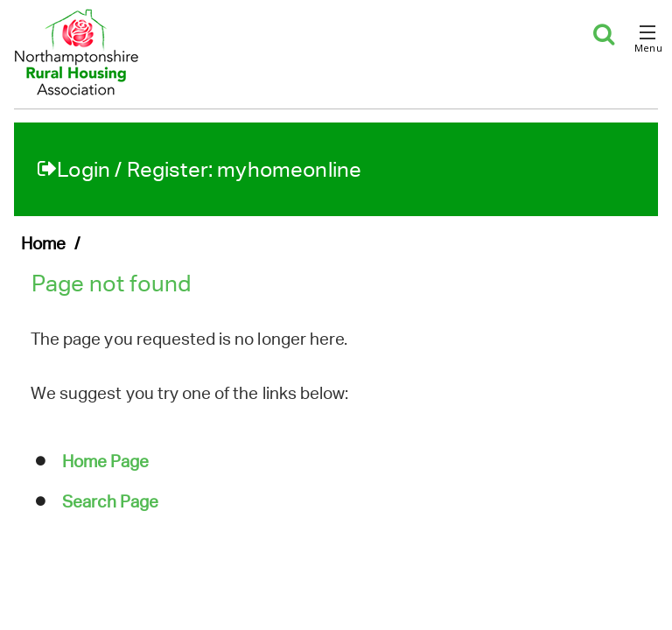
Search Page (110, 502)
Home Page (105, 462)
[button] (643, 33)
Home (43, 244)
